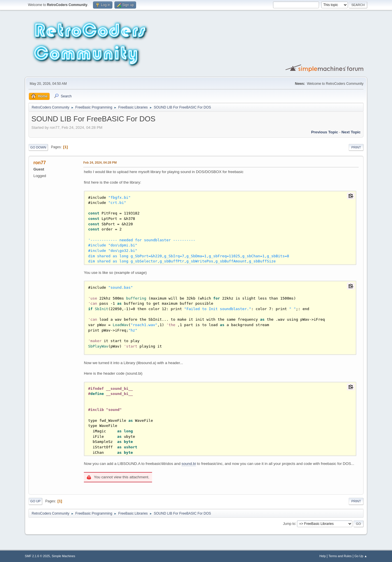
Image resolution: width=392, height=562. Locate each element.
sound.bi (189, 464)
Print (356, 147)
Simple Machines (63, 556)
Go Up (35, 501)
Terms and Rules (340, 556)
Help (323, 556)
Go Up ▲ (361, 556)
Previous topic (325, 132)
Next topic (351, 132)
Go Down (38, 147)
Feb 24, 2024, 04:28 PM (100, 162)
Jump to (289, 523)
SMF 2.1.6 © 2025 (37, 556)
